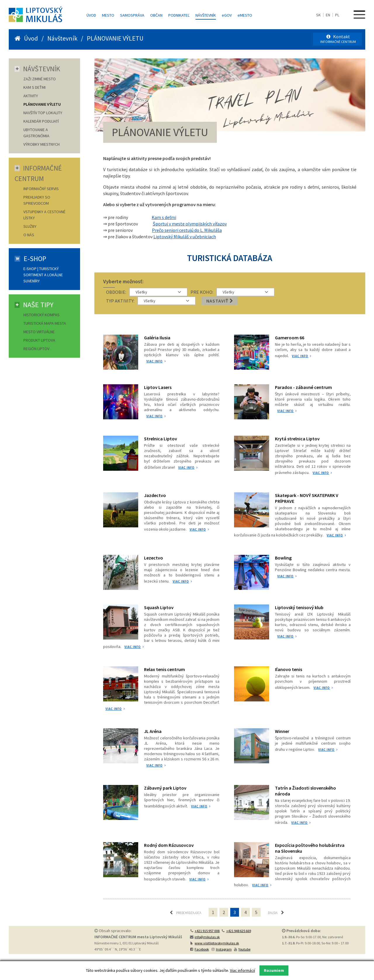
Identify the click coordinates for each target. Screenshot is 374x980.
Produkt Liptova (39, 340)
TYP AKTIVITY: (120, 301)
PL (337, 15)
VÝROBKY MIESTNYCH (41, 144)
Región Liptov (36, 349)
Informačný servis (41, 189)
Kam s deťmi (164, 217)
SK (318, 15)
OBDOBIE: (116, 292)
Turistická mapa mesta (45, 323)
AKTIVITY (31, 96)
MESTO (245, 15)
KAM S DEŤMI (34, 87)
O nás (29, 235)
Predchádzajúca (186, 912)
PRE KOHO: (202, 292)
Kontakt (338, 39)
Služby (30, 226)
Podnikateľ (179, 15)
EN (328, 15)
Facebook (202, 949)
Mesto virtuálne (39, 332)
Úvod (91, 15)
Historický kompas (42, 315)
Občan (156, 15)
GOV (227, 15)
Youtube (244, 949)
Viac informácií (243, 970)
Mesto (108, 15)
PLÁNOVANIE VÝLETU (42, 104)
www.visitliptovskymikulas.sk (217, 943)
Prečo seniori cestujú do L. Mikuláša (187, 230)
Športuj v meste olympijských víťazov (190, 224)
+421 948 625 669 (239, 931)
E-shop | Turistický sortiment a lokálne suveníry (43, 275)
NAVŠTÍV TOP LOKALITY (43, 113)
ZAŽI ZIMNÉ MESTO (40, 79)
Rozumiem (274, 970)
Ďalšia (276, 912)
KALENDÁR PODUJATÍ (41, 121)
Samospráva (132, 15)
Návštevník (206, 15)
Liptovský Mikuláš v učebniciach (185, 237)
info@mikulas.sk (207, 937)
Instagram (224, 949)
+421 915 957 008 (207, 931)
